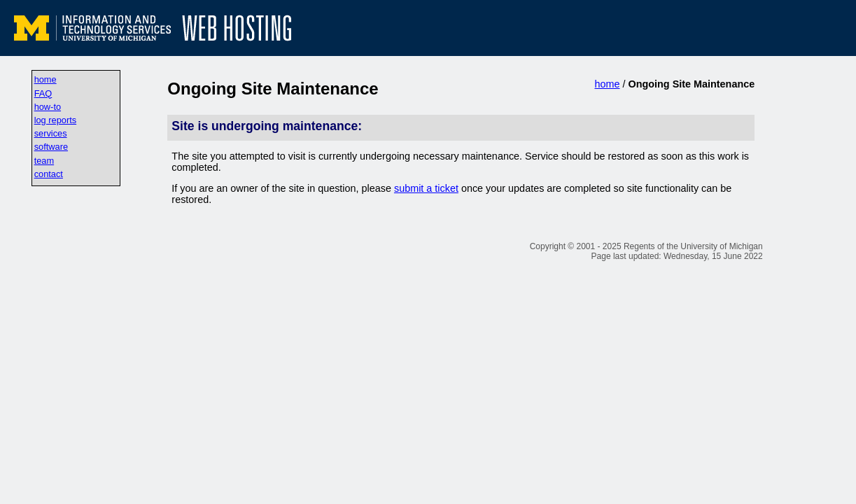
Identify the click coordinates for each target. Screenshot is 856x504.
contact (49, 174)
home (45, 79)
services (51, 133)
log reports (55, 120)
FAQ (43, 93)
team (44, 161)
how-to (48, 107)
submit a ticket (426, 188)
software (51, 147)
